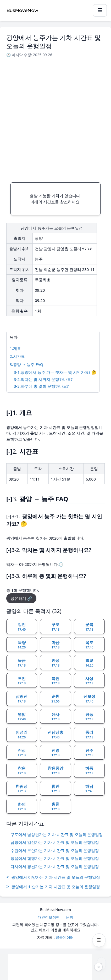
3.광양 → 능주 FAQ (26, 364)
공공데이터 (65, 937)
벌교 (89, 663)
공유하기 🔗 (21, 598)
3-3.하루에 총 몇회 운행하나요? (41, 386)
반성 (56, 663)
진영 (56, 753)
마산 (56, 645)
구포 (56, 627)
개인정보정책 (49, 917)
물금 (22, 663)
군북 (89, 627)
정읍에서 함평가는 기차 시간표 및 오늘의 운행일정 (55, 858)
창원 (22, 770)
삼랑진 (22, 699)
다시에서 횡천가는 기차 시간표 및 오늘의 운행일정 (55, 866)
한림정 (22, 789)
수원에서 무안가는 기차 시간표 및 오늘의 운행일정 (55, 850)
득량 (22, 645)
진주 (89, 753)
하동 (89, 770)
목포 (89, 645)
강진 (22, 627)
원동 (89, 717)
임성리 (22, 734)
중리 (89, 734)
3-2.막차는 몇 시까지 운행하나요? (43, 379)
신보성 (89, 699)
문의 (70, 917)
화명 (22, 806)
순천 (56, 699)
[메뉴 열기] (99, 940)
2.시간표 (17, 356)
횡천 (56, 806)
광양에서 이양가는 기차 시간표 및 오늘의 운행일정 (53, 877)
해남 (89, 789)
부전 (22, 681)
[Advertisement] (56, 118)
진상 (22, 753)
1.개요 (15, 348)
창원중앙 (56, 770)
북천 (56, 681)
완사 (56, 717)
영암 (22, 717)
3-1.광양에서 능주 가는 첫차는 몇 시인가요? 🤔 (55, 372)
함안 (56, 789)
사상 (89, 681)
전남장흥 (56, 734)
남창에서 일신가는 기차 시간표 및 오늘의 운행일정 (55, 842)
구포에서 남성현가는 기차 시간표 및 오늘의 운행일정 (57, 834)
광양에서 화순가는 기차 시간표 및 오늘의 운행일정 (53, 887)
